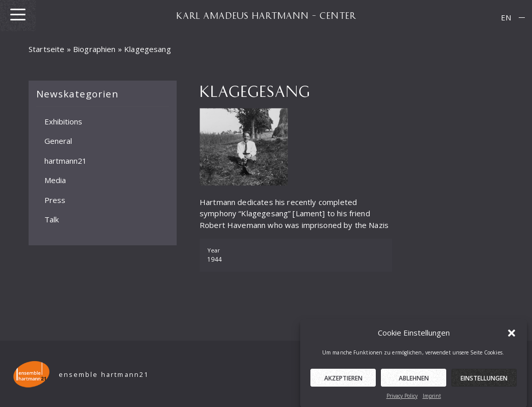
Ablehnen (414, 380)
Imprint (432, 397)
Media (55, 180)
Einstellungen (484, 380)
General (58, 141)
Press (55, 199)
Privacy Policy (402, 397)
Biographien (94, 49)
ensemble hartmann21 (104, 375)
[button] (512, 335)
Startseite (47, 49)
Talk (52, 219)
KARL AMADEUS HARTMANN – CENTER (266, 15)
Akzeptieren (343, 380)
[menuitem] (506, 18)
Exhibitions (63, 121)
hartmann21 (66, 160)
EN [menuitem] (506, 17)
